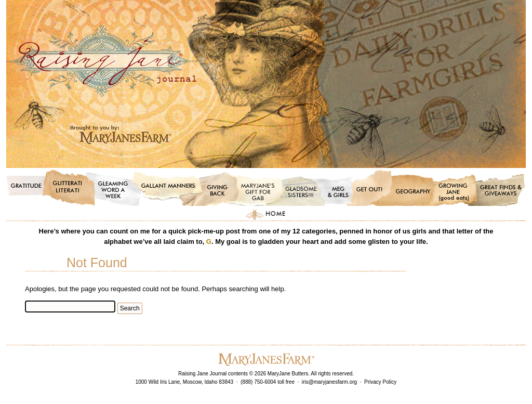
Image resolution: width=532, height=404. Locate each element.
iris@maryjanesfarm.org (329, 382)
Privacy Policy (380, 382)
